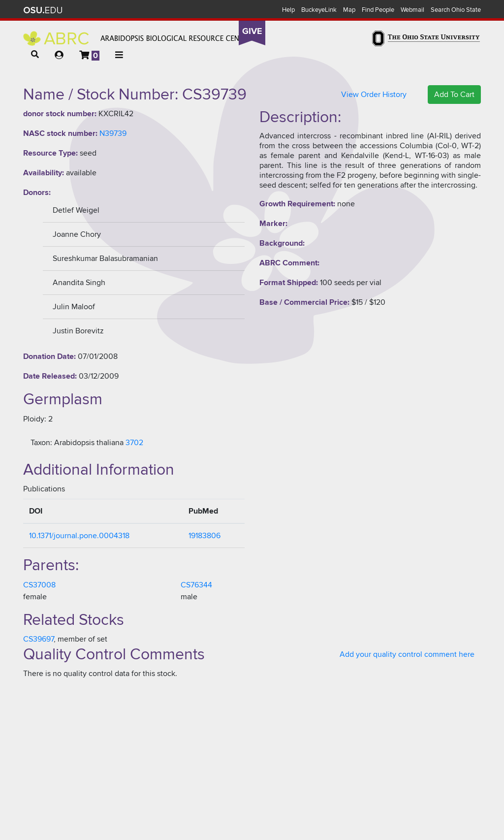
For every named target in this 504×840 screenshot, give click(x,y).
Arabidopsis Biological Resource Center (138, 38)
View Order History (374, 95)
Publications (44, 489)
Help (288, 10)
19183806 (205, 536)
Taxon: (41, 443)
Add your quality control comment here (407, 654)
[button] (35, 55)
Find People (378, 10)
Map (349, 10)
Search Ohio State (456, 10)
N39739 (113, 133)
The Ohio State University (43, 10)
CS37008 (39, 585)
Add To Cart (454, 95)
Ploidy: (35, 419)
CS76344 (196, 585)
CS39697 (38, 639)
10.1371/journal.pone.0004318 (79, 536)
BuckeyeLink (319, 10)
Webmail (412, 10)
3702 (134, 443)
